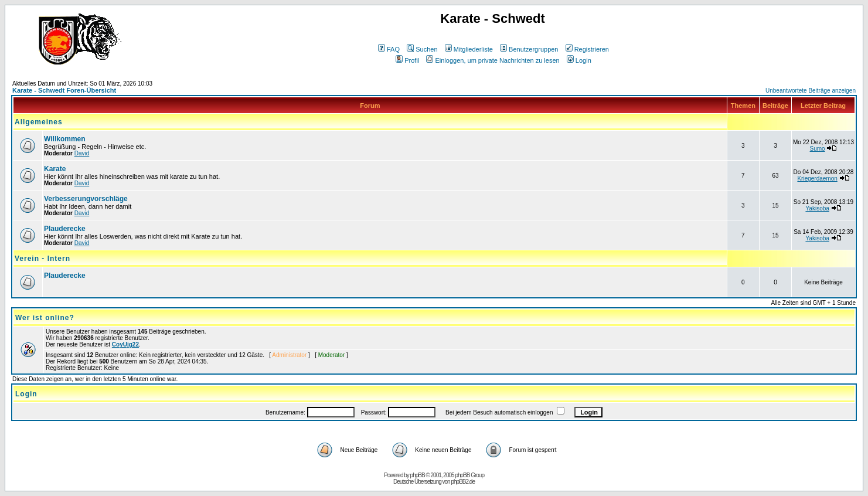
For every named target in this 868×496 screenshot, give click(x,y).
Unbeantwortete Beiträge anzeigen (811, 91)
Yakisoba (817, 208)
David (82, 153)
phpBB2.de (463, 482)
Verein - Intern (42, 259)
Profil (407, 60)
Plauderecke (65, 229)
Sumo (818, 149)
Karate (55, 169)
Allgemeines (39, 122)
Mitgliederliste (469, 49)
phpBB (418, 475)
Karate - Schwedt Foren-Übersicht (64, 90)
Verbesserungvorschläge (86, 199)
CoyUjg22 (125, 344)
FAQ (389, 49)
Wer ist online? (45, 318)
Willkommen (65, 139)
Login (579, 60)
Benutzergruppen (529, 49)
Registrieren (587, 49)
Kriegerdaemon (817, 179)
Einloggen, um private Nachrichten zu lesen (493, 60)
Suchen (422, 49)
